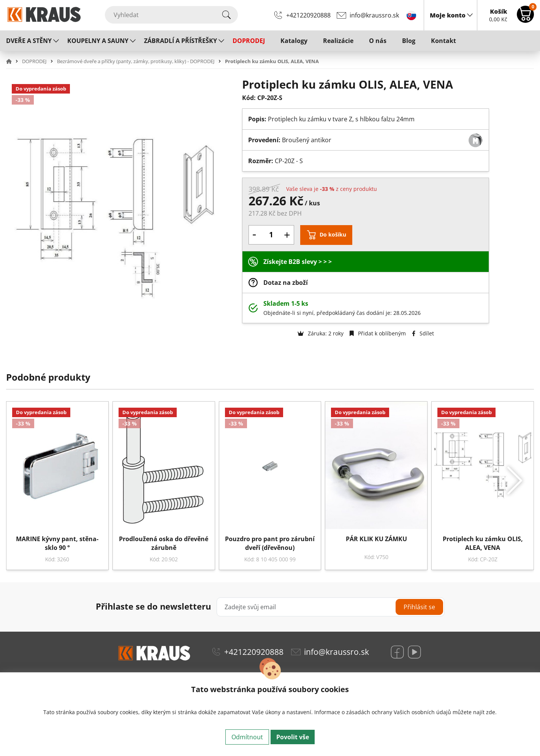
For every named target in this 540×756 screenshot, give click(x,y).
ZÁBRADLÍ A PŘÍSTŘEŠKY (181, 41)
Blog (409, 41)
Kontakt (443, 41)
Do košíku (333, 234)
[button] (13, 61)
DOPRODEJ (249, 41)
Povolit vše (293, 737)
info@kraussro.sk (374, 15)
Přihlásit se (419, 607)
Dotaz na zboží (286, 283)
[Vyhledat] (171, 15)
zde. (491, 712)
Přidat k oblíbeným (378, 333)
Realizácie (338, 41)
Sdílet (423, 333)
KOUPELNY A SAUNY (98, 41)
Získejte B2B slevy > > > (298, 262)
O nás (378, 41)
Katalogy (294, 41)
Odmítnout (247, 737)
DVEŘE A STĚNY (29, 41)
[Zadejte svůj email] (331, 607)
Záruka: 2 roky (321, 333)
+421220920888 (308, 15)
